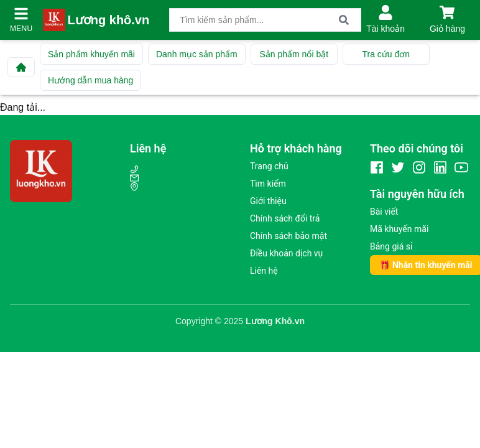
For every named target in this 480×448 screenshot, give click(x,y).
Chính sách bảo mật (288, 236)
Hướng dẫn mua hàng (90, 80)
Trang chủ (269, 166)
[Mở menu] (21, 14)
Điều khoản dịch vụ (286, 253)
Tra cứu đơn (386, 54)
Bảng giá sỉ (391, 246)
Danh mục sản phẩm (197, 54)
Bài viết (384, 212)
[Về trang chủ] (21, 67)
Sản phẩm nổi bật (294, 54)
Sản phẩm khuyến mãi (91, 54)
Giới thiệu (268, 201)
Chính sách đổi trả (285, 218)
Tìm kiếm (268, 184)
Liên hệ (264, 271)
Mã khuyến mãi (399, 229)
